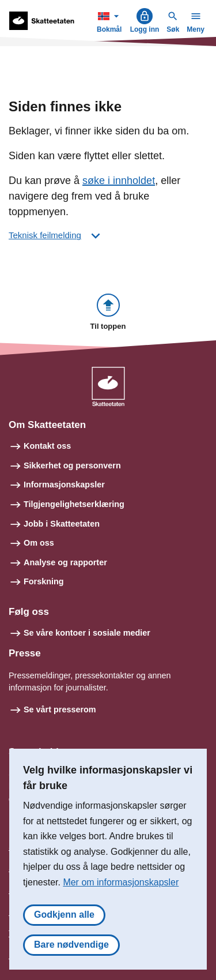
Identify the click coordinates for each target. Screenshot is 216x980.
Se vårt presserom (60, 709)
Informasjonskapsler (64, 485)
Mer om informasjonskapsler (121, 882)
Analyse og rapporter (65, 562)
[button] (108, 313)
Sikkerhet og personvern (72, 465)
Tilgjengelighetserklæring (74, 504)
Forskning (44, 581)
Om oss (39, 543)
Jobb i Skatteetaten (62, 524)
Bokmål (111, 20)
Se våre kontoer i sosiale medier (87, 633)
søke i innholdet (119, 181)
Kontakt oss (47, 446)
